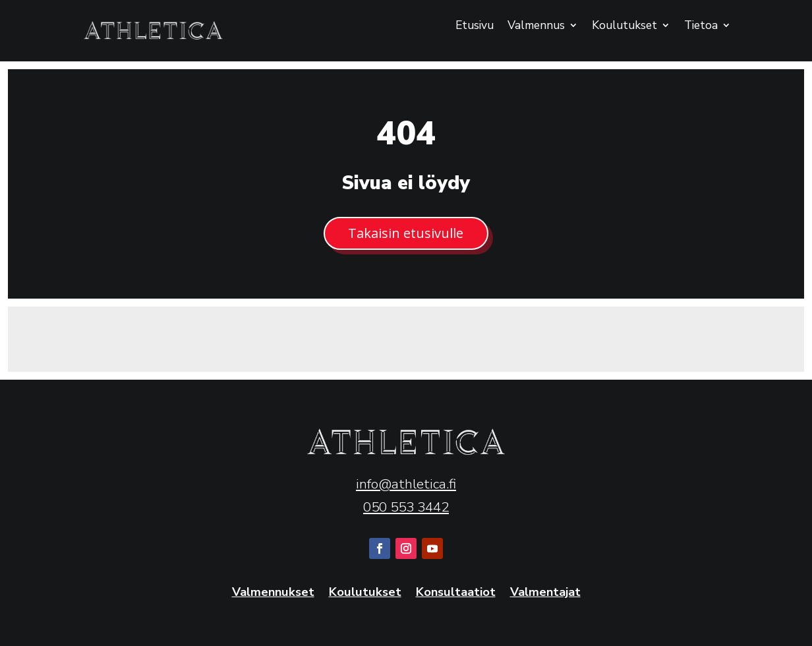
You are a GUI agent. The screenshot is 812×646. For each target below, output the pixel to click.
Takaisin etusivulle (406, 233)
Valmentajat (545, 593)
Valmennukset (273, 593)
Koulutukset (624, 26)
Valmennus (536, 26)
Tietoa (701, 26)
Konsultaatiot (456, 593)
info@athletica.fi (406, 484)
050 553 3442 (406, 507)
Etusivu (475, 26)
